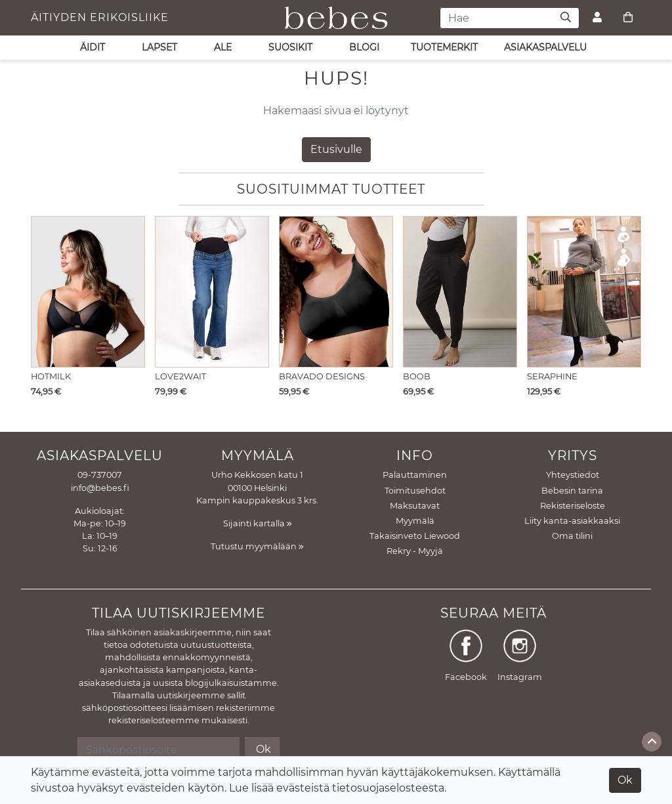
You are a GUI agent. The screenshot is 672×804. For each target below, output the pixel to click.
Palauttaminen (415, 475)
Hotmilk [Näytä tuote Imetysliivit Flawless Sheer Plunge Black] (51, 376)
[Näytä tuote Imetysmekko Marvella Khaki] (584, 292)
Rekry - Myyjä (415, 551)
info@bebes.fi (100, 488)
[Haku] (566, 18)
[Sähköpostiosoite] (158, 750)
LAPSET (159, 47)
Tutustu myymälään (257, 546)
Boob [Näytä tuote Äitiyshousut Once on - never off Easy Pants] (417, 376)
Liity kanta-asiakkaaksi (572, 521)
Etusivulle (336, 149)
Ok (625, 780)
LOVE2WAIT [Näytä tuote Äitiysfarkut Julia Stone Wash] (180, 376)
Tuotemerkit (444, 47)
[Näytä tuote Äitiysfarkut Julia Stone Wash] (212, 292)
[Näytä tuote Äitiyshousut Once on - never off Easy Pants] (460, 292)
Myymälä (415, 521)
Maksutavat (415, 506)
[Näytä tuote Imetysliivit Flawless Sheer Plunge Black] (88, 292)
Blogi (364, 47)
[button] (628, 295)
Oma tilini (572, 536)
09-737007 (100, 475)
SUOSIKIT (290, 47)
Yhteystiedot (573, 475)
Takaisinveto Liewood (415, 536)
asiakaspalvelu (545, 47)
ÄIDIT (93, 47)
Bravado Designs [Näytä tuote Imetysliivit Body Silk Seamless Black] (322, 376)
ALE (223, 47)
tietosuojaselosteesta (388, 788)
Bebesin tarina (572, 491)
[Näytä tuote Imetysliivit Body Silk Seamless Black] (336, 292)
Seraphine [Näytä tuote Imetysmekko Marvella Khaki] (552, 376)
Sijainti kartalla (258, 523)
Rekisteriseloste (573, 506)
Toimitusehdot (415, 491)
